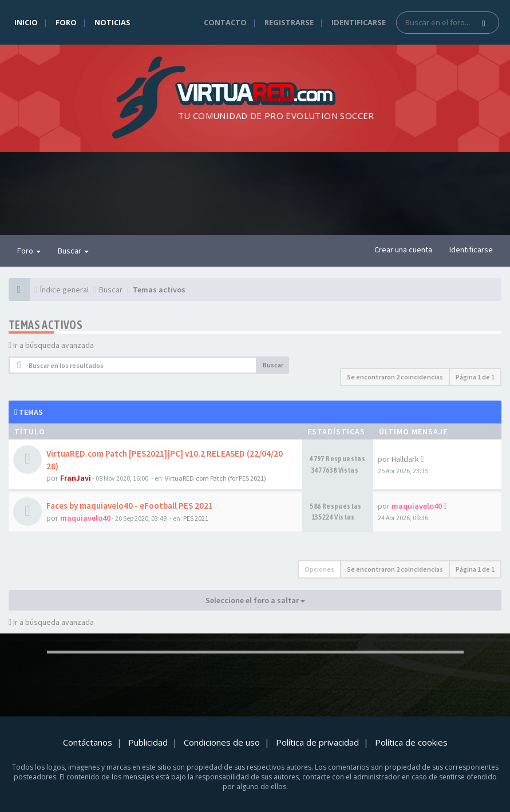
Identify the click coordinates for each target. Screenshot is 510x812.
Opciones (319, 569)
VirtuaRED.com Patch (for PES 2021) (216, 478)
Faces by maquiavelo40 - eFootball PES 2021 (130, 506)
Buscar (73, 251)
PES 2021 (196, 518)
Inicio (26, 22)
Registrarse (289, 22)
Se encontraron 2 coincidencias (395, 377)
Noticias (112, 22)
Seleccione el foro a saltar (255, 600)
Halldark (405, 459)
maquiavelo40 (85, 518)
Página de (475, 377)
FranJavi (76, 478)
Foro (66, 22)
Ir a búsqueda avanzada (54, 345)
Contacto (225, 22)
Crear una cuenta (403, 249)
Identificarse (359, 22)
